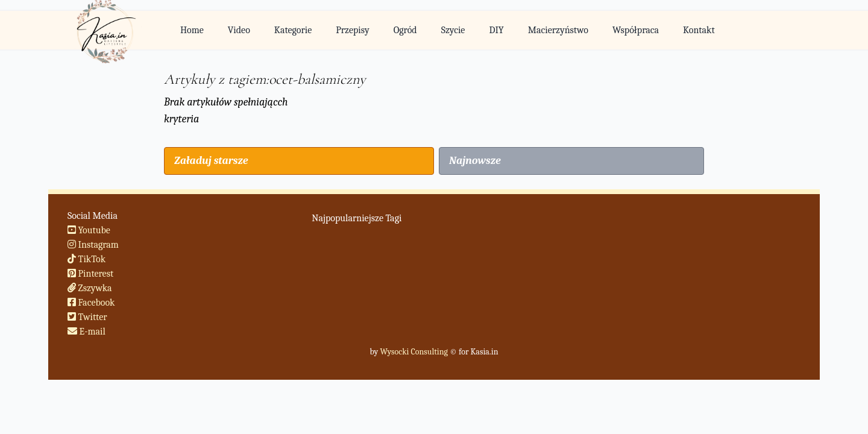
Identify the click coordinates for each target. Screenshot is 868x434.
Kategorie (293, 30)
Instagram (93, 245)
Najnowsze (475, 161)
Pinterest (90, 274)
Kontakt (699, 30)
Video (239, 30)
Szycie (453, 30)
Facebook (91, 303)
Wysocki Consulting (414, 352)
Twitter (87, 317)
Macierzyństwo (558, 30)
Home (192, 30)
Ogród (405, 30)
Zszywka (90, 288)
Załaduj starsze (211, 161)
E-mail (86, 332)
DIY (496, 30)
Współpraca (636, 30)
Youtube (89, 230)
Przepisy (352, 30)
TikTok (86, 259)
